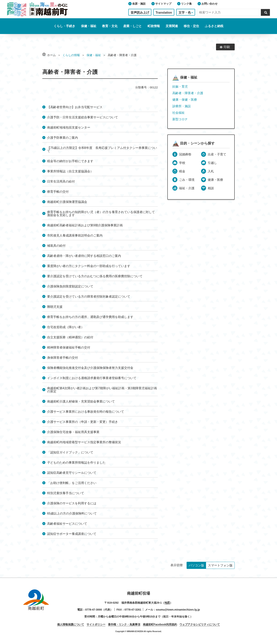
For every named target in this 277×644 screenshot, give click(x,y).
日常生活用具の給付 (61, 181)
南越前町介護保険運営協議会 (67, 202)
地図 (167, 603)
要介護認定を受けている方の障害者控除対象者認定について (89, 297)
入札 (211, 171)
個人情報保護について (71, 624)
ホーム (51, 55)
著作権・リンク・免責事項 (124, 624)
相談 (211, 188)
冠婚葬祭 (185, 154)
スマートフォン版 (220, 565)
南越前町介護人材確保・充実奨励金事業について (81, 401)
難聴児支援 (55, 307)
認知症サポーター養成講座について (72, 534)
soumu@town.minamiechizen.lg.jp (178, 610)
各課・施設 (139, 4)
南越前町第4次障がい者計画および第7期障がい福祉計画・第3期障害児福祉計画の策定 (102, 390)
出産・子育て (217, 154)
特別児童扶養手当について (66, 493)
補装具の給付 (56, 246)
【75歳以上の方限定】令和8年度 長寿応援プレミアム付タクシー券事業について (102, 149)
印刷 (227, 47)
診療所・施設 (182, 106)
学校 (182, 163)
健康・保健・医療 (185, 100)
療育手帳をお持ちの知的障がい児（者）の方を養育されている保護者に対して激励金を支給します (101, 214)
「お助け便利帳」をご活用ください (72, 483)
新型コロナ (180, 119)
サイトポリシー (96, 624)
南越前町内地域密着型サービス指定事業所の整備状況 (84, 442)
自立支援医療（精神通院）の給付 (70, 337)
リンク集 (186, 4)
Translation (164, 13)
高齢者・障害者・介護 (188, 93)
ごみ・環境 (187, 180)
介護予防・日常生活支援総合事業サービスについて (83, 117)
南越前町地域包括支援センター (69, 127)
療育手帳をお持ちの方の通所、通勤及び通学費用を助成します (90, 317)
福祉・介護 (187, 188)
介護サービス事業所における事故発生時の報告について (86, 412)
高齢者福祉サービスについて (67, 524)
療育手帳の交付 (58, 192)
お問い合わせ (209, 4)
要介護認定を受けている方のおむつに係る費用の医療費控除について (95, 276)
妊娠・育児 (180, 87)
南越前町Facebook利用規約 (160, 624)
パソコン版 (196, 565)
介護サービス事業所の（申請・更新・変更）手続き (83, 422)
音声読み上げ (140, 13)
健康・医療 (215, 180)
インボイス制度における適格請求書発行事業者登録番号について (92, 378)
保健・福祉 (94, 55)
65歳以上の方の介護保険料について (72, 513)
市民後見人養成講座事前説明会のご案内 (75, 235)
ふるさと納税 (214, 26)
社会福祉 (179, 113)
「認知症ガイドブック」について (70, 452)
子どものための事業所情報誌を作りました (76, 463)
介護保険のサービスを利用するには (72, 503)
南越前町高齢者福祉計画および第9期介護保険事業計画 (85, 225)
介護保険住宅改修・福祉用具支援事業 (73, 432)
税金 (182, 171)
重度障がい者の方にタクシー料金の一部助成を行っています (89, 266)
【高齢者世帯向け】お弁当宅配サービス (75, 107)
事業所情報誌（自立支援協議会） (70, 171)
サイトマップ (163, 4)
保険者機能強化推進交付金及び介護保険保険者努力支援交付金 (90, 368)
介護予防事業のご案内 (63, 138)
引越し (212, 163)
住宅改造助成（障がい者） (66, 327)
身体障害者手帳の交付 (63, 358)
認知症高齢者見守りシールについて (72, 473)
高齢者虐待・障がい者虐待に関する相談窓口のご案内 (84, 256)
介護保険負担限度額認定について (70, 286)
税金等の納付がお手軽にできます (70, 161)
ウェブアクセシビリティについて (200, 624)
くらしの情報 (71, 55)
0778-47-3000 (94, 610)
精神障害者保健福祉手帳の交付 (69, 347)
